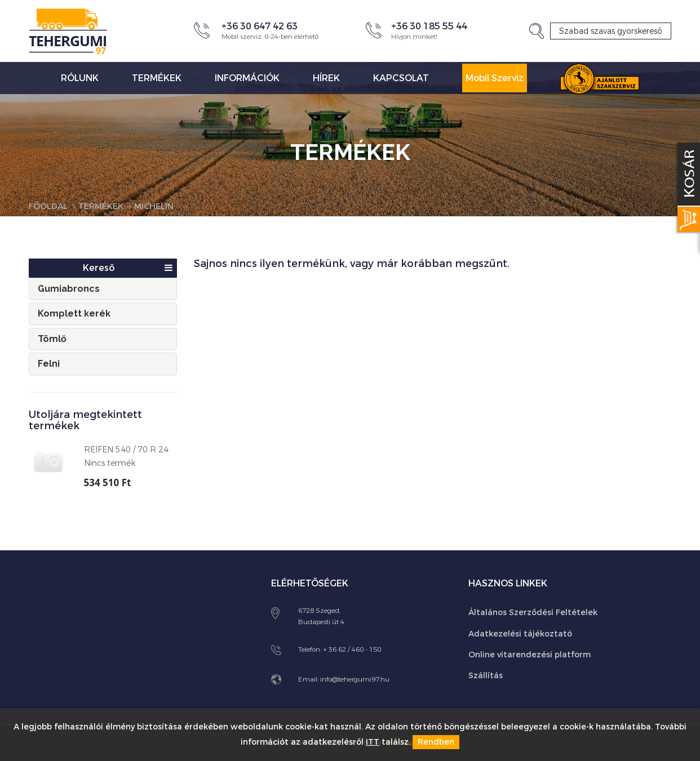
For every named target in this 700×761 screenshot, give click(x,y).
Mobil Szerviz (495, 78)
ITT (373, 742)
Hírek (326, 78)
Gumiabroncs (69, 289)
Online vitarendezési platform (530, 655)
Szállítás (486, 676)
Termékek (157, 78)
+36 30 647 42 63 (260, 26)
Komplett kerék (74, 313)
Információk (247, 78)
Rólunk (80, 78)
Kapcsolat (401, 78)
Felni (49, 364)
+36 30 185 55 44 (429, 26)
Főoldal (48, 206)
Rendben (436, 742)
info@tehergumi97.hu (355, 679)
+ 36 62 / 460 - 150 (352, 649)
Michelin (154, 206)
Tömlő (52, 339)
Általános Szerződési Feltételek (533, 613)
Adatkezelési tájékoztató (520, 634)
